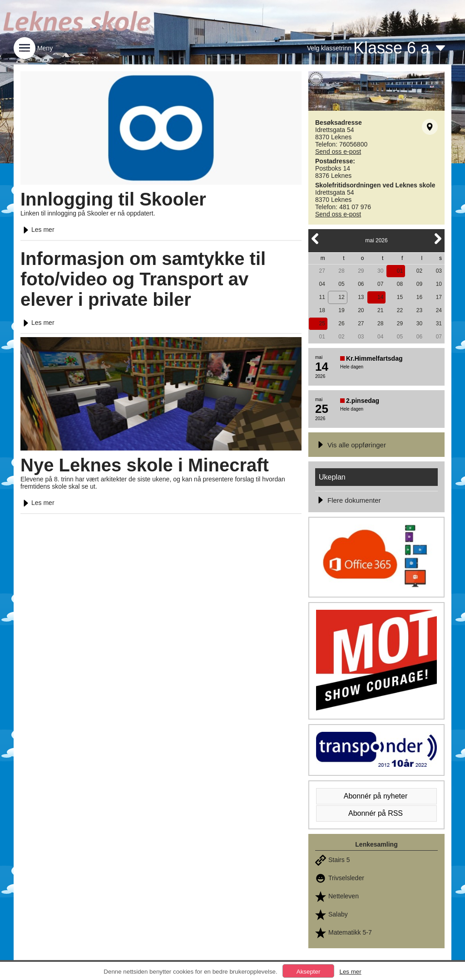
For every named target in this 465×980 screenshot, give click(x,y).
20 (361, 310)
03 (439, 271)
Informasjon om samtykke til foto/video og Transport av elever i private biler (143, 279)
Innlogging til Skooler (113, 199)
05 (341, 284)
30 (380, 271)
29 (361, 271)
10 (439, 284)
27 (322, 271)
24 (439, 310)
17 (439, 297)
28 (341, 271)
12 (341, 297)
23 (419, 310)
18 (322, 310)
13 (361, 297)
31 (439, 323)
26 (341, 323)
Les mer (37, 230)
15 (400, 297)
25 (322, 323)
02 (419, 271)
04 (322, 284)
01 (400, 271)
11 (322, 297)
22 (400, 310)
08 (400, 284)
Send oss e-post (338, 152)
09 (419, 284)
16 (419, 297)
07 (380, 284)
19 (341, 310)
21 (380, 310)
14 (380, 297)
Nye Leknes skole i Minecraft (145, 465)
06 (361, 284)
